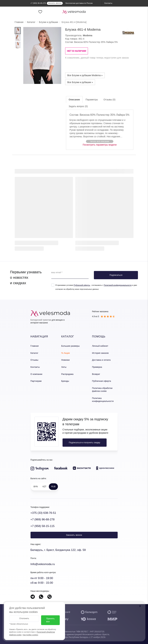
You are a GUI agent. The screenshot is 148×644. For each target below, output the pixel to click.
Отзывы (34, 360)
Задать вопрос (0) (78, 106)
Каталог (31, 22)
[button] (100, 141)
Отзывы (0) (109, 100)
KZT (44, 487)
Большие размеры (70, 346)
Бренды (65, 381)
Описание (74, 100)
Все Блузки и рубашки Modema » (85, 75)
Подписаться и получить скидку (84, 442)
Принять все (50, 620)
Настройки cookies (30, 635)
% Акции (66, 353)
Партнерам (36, 381)
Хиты (64, 367)
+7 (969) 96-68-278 (43, 519)
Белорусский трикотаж (41, 320)
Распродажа (67, 374)
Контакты (35, 367)
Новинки (65, 360)
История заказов (100, 353)
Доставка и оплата (101, 360)
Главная (19, 22)
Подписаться (116, 275)
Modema (88, 35)
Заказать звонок (74, 535)
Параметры (92, 100)
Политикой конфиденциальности (118, 285)
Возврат (96, 374)
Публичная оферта (102, 381)
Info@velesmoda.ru (43, 564)
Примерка (97, 367)
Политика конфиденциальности (103, 400)
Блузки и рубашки (49, 22)
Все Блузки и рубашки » (80, 82)
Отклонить (24, 618)
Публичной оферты (82, 285)
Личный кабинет (100, 346)
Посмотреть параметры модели (100, 145)
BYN (36, 487)
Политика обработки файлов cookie (102, 390)
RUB (53, 487)
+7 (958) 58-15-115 (43, 526)
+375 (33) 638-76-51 (43, 513)
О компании (36, 374)
